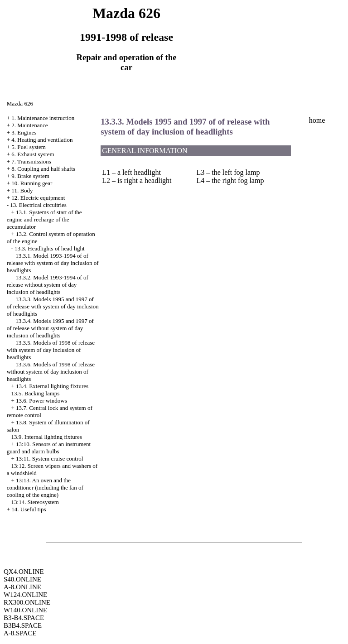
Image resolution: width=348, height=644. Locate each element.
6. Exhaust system (33, 154)
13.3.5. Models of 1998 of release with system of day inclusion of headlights (51, 350)
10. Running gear (32, 183)
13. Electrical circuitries (38, 205)
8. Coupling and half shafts (43, 169)
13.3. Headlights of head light (50, 248)
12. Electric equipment (38, 198)
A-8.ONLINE (22, 587)
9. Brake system (30, 176)
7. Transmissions (31, 161)
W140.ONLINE (25, 610)
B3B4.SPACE (23, 625)
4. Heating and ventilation (42, 140)
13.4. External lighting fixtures (52, 386)
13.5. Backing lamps (36, 393)
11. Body (22, 190)
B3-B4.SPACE (24, 618)
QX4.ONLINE (24, 572)
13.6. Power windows (41, 401)
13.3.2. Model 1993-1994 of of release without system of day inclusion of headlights (48, 285)
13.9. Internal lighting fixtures (47, 437)
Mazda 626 (20, 103)
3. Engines (24, 132)
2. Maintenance (29, 125)
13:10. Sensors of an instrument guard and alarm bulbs (49, 448)
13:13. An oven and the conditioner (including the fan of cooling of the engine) (45, 488)
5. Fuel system (28, 147)
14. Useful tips (29, 509)
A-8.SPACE (20, 633)
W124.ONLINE (25, 595)
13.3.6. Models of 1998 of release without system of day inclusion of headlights (51, 372)
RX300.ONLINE (27, 602)
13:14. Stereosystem (35, 502)
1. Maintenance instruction (43, 118)
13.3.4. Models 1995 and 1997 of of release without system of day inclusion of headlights (50, 328)
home (317, 120)
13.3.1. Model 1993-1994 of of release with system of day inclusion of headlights (53, 263)
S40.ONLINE (22, 579)
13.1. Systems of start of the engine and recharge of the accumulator (44, 219)
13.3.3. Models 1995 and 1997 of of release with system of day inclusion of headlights (53, 306)
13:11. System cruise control (49, 459)
